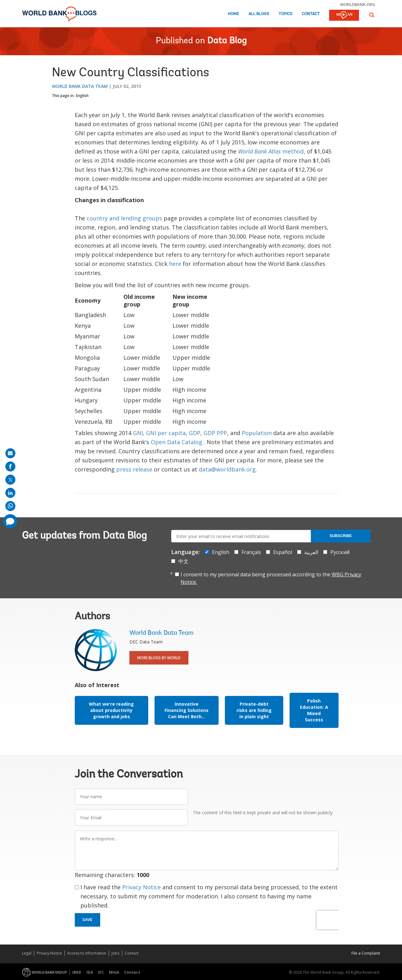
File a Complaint (366, 953)
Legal (27, 953)
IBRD (77, 972)
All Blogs (259, 14)
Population (257, 433)
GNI (138, 433)
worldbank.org (358, 4)
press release (134, 469)
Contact (311, 14)
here (175, 264)
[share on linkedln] (10, 493)
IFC (101, 972)
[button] (372, 15)
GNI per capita (166, 433)
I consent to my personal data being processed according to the (271, 578)
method (271, 151)
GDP (195, 433)
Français (251, 552)
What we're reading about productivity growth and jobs (111, 710)
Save (88, 920)
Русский (340, 552)
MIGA (114, 972)
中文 (183, 561)
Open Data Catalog (177, 442)
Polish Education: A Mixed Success (314, 710)
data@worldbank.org (227, 469)
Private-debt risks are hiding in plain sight (254, 710)
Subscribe (341, 536)
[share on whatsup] (10, 506)
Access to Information (87, 953)
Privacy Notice (141, 887)
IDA (90, 972)
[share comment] (10, 521)
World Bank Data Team (80, 86)
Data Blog (227, 41)
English (82, 96)
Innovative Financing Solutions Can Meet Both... (187, 710)
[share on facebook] (10, 466)
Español (283, 552)
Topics (285, 14)
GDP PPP (215, 433)
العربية (311, 552)
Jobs (115, 953)
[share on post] (10, 480)
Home (233, 14)
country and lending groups (124, 218)
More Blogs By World (159, 658)
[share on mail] (10, 453)
